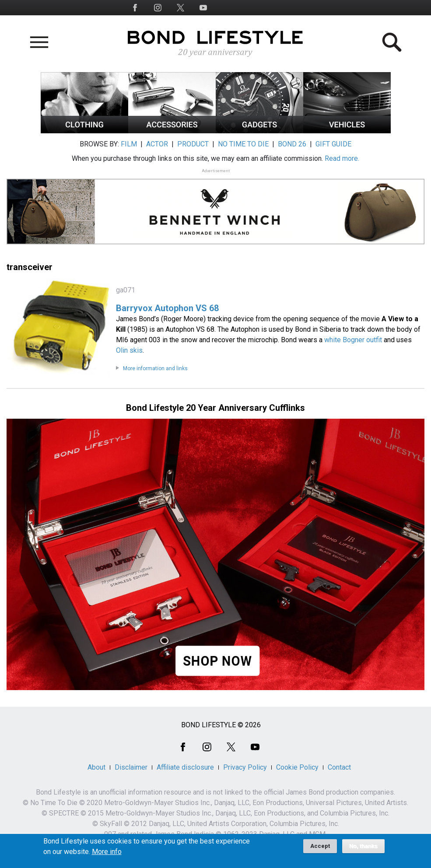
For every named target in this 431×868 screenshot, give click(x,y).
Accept (320, 849)
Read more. (342, 158)
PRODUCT (193, 144)
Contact (339, 767)
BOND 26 (292, 144)
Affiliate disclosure (185, 767)
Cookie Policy (297, 767)
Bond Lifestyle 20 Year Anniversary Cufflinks (215, 408)
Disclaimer (131, 767)
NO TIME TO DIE (243, 144)
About (96, 767)
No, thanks (363, 849)
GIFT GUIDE (333, 144)
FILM (129, 144)
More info (107, 854)
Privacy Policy (245, 767)
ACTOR (157, 144)
